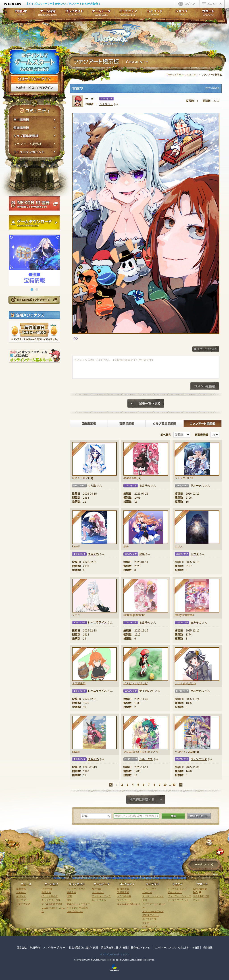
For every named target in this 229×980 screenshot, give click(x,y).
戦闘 (69, 900)
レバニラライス (97, 623)
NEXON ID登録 (34, 204)
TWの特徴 (47, 889)
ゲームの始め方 (50, 896)
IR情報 (196, 947)
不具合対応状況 (201, 896)
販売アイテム (175, 892)
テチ (126, 546)
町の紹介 (97, 889)
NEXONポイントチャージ (34, 300)
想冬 (142, 554)
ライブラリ (155, 14)
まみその (145, 486)
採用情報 (208, 947)
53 (174, 785)
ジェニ (76, 615)
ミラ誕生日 (79, 683)
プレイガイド (74, 14)
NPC (69, 896)
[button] (32, 289)
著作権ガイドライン (141, 947)
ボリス (179, 546)
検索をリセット (199, 816)
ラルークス (197, 486)
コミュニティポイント (35, 153)
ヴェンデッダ (199, 759)
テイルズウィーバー (117, 34)
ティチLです (147, 691)
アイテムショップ (177, 889)
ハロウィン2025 (184, 752)
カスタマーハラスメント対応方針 (172, 947)
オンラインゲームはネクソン (115, 954)
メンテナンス (23, 904)
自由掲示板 (35, 120)
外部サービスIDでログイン (34, 88)
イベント (21, 896)
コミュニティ (191, 75)
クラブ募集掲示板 (35, 136)
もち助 (92, 486)
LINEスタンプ (150, 927)
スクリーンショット (153, 896)
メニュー (212, 4)
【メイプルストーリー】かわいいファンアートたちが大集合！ (63, 4)
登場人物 (46, 892)
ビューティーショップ (179, 896)
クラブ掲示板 (124, 896)
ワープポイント (75, 911)
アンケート (199, 900)
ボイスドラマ (149, 919)
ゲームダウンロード (34, 223)
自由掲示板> (89, 424)
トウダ (195, 554)
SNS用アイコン (151, 915)
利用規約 (35, 947)
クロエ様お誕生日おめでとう (141, 752)
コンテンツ (98, 892)
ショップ (181, 14)
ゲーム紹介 (48, 14)
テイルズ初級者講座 (52, 904)
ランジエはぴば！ (185, 478)
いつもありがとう (185, 683)
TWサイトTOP (174, 75)
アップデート (23, 900)
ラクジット (106, 104)
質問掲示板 (35, 128)
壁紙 (145, 900)
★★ (182, 450)
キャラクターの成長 (77, 908)
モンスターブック (101, 896)
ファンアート (124, 900)
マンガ (146, 923)
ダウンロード (149, 889)
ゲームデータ (101, 14)
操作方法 (71, 892)
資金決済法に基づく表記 (114, 947)
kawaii (76, 546)
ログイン (187, 4)
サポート (208, 14)
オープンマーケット (178, 900)
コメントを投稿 (205, 386)
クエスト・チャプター (78, 904)
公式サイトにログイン (34, 79)
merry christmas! (185, 615)
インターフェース (76, 889)
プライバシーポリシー (54, 947)
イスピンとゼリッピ (135, 683)
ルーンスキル (99, 900)
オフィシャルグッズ (153, 911)
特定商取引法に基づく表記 (83, 947)
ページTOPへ (204, 865)
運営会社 (22, 947)
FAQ (195, 892)
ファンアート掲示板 (35, 144)
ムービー (147, 892)
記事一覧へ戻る (146, 404)
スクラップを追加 (206, 349)
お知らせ (19, 14)
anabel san (130, 478)
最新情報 (21, 889)
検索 (173, 816)
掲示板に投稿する (146, 800)
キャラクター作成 (51, 900)
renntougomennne (134, 615)
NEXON (13, 4)
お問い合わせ (200, 889)
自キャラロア (80, 478)
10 (165, 785)
